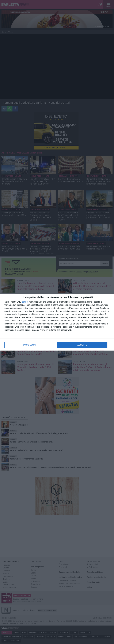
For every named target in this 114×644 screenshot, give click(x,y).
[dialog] (57, 322)
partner (25, 302)
